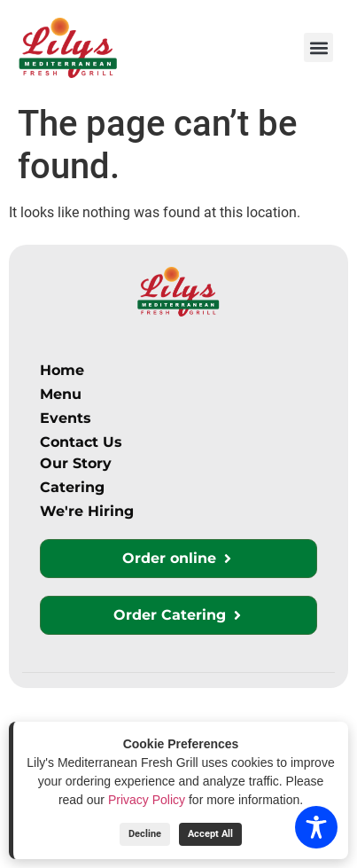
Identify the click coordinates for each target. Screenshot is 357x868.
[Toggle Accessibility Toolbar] (316, 827)
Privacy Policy (147, 800)
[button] (318, 47)
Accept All (210, 834)
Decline (145, 834)
